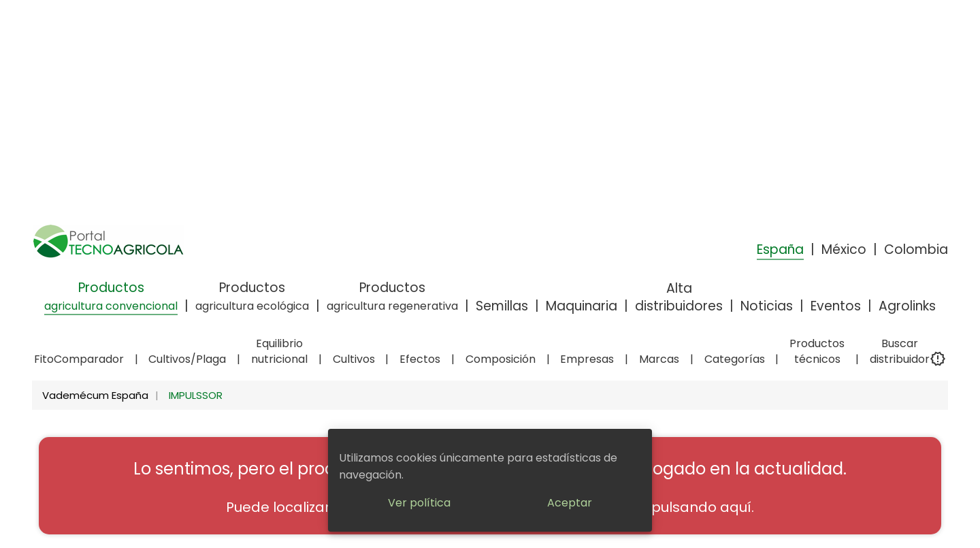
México (844, 249)
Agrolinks (907, 306)
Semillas (502, 306)
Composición (501, 359)
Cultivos (354, 359)
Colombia (916, 249)
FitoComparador (79, 359)
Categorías (735, 359)
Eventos (836, 306)
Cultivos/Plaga (187, 359)
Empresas (587, 359)
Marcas (659, 359)
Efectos (420, 359)
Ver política (419, 503)
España (780, 249)
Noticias (767, 306)
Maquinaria (582, 306)
